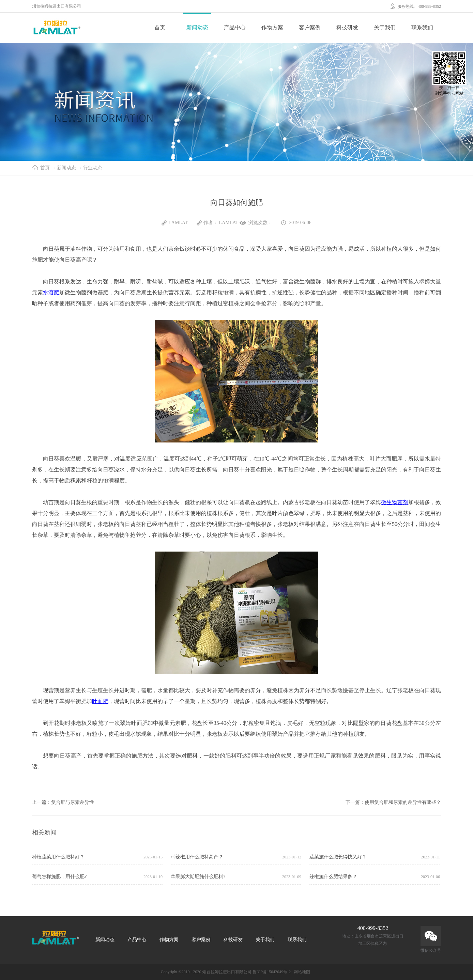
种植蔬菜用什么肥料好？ (58, 857)
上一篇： (63, 802)
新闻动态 (66, 168)
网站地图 (301, 972)
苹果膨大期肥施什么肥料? (198, 877)
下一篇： (393, 802)
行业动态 (93, 168)
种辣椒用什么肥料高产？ (197, 857)
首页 (160, 27)
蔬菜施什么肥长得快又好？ (338, 857)
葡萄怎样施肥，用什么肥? (59, 877)
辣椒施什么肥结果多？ (333, 877)
